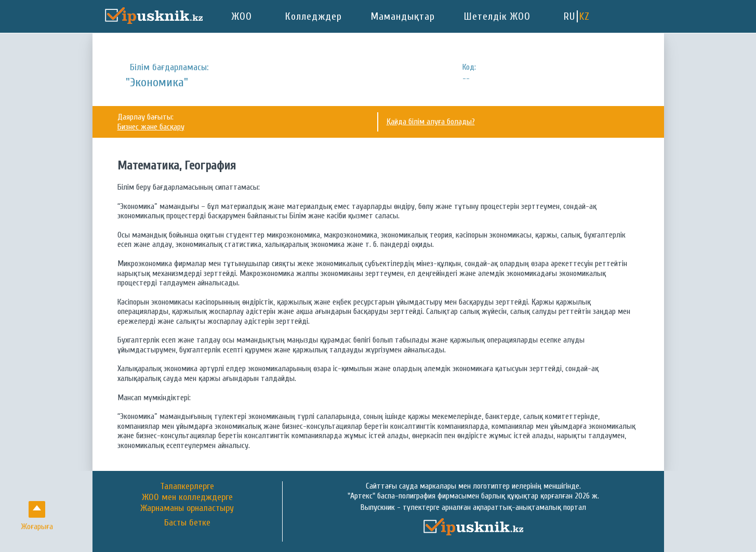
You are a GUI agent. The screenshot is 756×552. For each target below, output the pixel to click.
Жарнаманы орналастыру (187, 508)
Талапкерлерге (187, 486)
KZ (585, 16)
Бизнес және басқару (151, 127)
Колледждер (314, 16)
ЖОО (242, 16)
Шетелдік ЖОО (497, 16)
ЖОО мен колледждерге (187, 497)
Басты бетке (187, 523)
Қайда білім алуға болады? (431, 122)
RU (569, 16)
